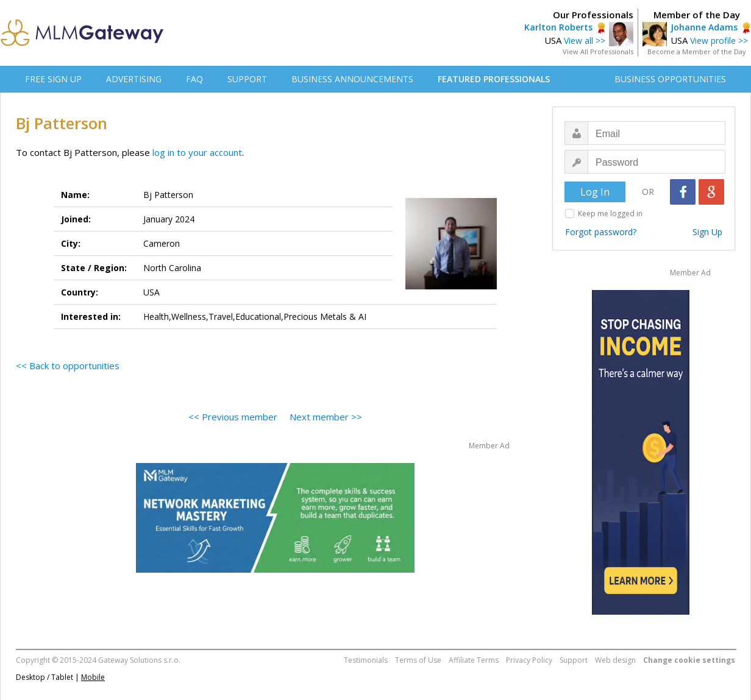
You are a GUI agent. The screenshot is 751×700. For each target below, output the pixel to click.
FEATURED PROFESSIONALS (494, 79)
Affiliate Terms (474, 660)
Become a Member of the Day (697, 51)
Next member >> (326, 417)
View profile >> (719, 41)
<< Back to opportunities (68, 366)
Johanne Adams (704, 27)
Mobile (93, 677)
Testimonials (366, 660)
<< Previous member (233, 417)
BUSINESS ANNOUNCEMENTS (352, 79)
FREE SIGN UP (53, 79)
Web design (615, 660)
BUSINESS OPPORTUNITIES (670, 79)
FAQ (194, 79)
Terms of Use (418, 660)
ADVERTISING (134, 79)
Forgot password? (601, 232)
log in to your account (197, 152)
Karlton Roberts (558, 27)
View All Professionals (598, 51)
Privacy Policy (529, 660)
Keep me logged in (610, 214)
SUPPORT (247, 79)
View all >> (585, 41)
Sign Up (707, 232)
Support (574, 660)
